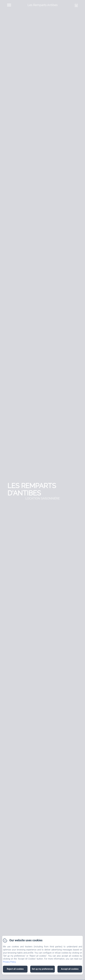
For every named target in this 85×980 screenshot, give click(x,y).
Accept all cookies (70, 969)
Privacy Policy (9, 962)
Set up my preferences (42, 969)
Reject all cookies (15, 969)
